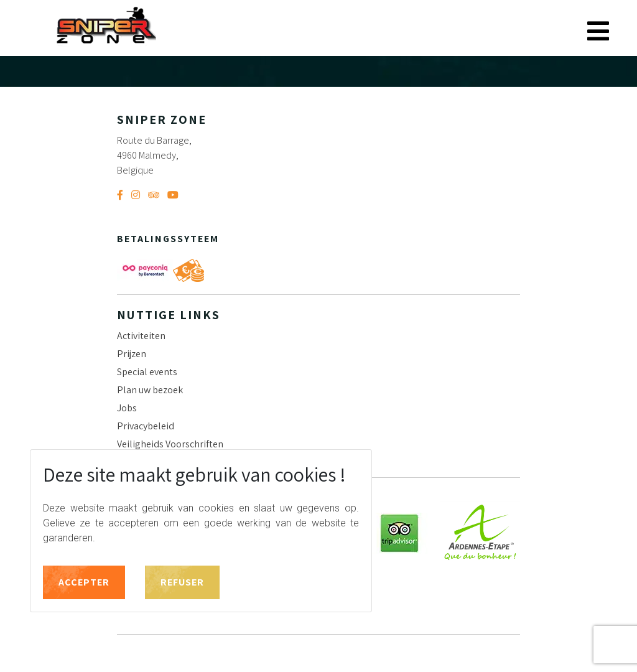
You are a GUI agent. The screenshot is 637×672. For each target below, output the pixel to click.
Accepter (84, 582)
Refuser (182, 582)
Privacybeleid (146, 426)
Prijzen (132, 354)
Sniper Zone (106, 26)
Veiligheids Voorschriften (170, 444)
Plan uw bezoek (150, 390)
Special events (147, 372)
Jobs (127, 408)
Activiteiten (141, 336)
